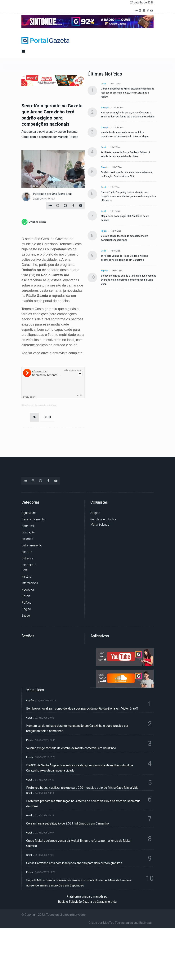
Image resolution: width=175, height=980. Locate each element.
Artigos (95, 513)
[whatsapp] (34, 222)
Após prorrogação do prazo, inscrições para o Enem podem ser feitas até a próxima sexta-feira (127, 115)
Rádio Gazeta (27, 405)
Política (26, 603)
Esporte (104, 167)
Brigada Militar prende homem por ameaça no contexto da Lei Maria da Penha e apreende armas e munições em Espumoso (79, 883)
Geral (47, 417)
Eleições (27, 539)
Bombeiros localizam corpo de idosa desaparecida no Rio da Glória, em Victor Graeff (82, 709)
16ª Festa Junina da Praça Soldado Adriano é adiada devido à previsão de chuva (126, 154)
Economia (28, 526)
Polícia (104, 231)
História (27, 577)
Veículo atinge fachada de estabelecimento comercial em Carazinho (125, 238)
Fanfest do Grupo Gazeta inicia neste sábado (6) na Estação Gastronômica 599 (127, 174)
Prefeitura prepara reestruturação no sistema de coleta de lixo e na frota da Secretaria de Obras (83, 804)
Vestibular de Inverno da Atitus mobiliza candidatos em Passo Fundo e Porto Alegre (125, 135)
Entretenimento (32, 545)
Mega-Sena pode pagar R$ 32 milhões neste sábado (125, 218)
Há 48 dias (116, 231)
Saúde (26, 616)
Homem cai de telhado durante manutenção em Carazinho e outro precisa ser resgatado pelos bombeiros (77, 728)
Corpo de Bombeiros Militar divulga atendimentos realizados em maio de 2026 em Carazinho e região (128, 93)
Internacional (30, 583)
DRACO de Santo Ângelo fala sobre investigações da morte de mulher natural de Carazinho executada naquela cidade (80, 768)
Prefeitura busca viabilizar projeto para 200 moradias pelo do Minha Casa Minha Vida (82, 788)
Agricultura (29, 513)
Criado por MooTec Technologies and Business (120, 923)
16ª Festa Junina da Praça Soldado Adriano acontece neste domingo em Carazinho (125, 258)
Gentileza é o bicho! (103, 519)
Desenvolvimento (33, 519)
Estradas (27, 558)
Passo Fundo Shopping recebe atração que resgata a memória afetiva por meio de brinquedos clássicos (128, 196)
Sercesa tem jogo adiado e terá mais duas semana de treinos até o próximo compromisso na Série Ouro (129, 280)
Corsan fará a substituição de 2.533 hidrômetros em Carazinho (67, 824)
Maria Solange (100, 525)
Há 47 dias (115, 84)
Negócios (28, 590)
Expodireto (29, 565)
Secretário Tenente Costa (46, 405)
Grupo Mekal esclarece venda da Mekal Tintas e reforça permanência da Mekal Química (79, 843)
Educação (105, 108)
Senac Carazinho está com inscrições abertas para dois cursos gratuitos (74, 863)
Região (26, 609)
